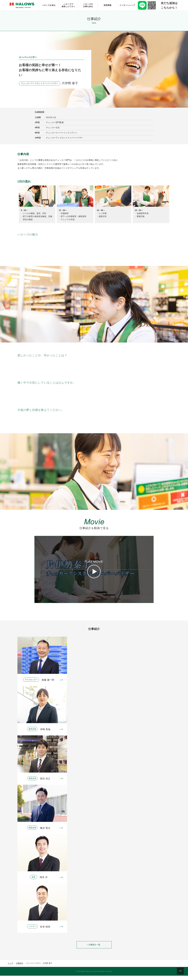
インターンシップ (127, 5)
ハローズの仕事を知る (88, 5)
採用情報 (108, 5)
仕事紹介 (20, 968)
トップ (10, 968)
